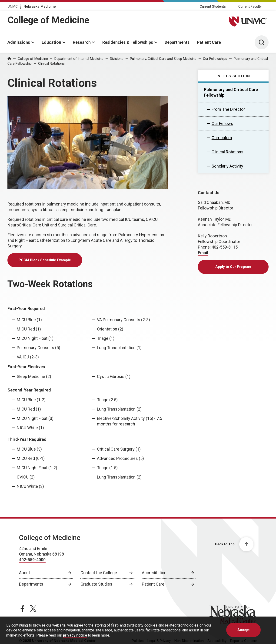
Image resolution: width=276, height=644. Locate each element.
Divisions (117, 59)
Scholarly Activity (227, 166)
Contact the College (99, 573)
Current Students (213, 7)
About (25, 573)
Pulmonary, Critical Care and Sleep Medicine (163, 59)
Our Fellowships (215, 59)
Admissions (19, 42)
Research (82, 42)
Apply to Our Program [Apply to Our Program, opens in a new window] (233, 267)
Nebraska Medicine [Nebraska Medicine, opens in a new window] (40, 7)
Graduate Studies (96, 584)
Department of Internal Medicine (79, 59)
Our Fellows (222, 123)
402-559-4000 (32, 560)
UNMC (13, 7)
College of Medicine (48, 20)
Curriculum (222, 138)
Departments (177, 42)
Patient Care (209, 42)
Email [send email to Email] (203, 253)
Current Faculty (250, 7)
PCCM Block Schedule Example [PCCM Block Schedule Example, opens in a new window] (45, 260)
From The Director (228, 109)
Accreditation (154, 573)
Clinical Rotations (51, 64)
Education (51, 42)
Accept (243, 630)
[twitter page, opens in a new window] (33, 609)
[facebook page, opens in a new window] (22, 609)
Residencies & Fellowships (128, 42)
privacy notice (75, 635)
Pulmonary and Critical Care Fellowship (231, 92)
